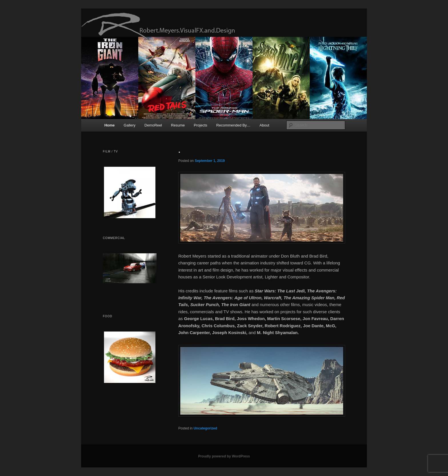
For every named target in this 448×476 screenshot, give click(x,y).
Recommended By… (233, 125)
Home (109, 125)
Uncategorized (205, 428)
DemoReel (153, 125)
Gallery (130, 125)
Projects (200, 125)
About (264, 125)
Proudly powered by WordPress (224, 456)
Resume (178, 125)
